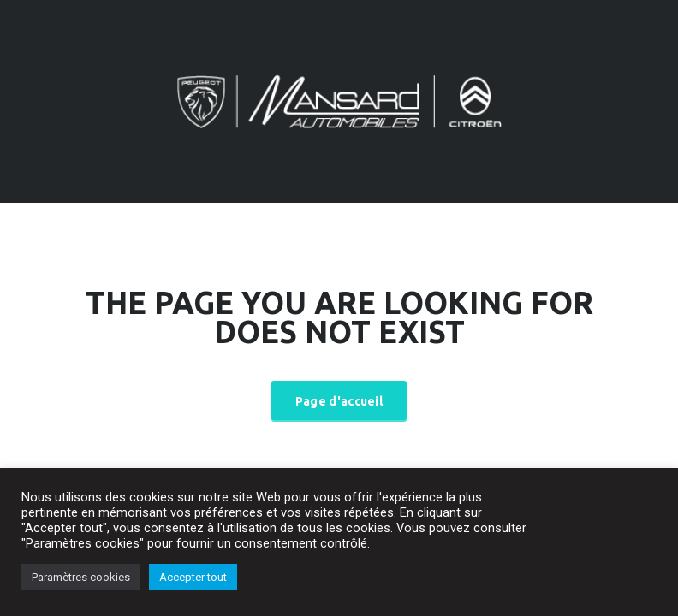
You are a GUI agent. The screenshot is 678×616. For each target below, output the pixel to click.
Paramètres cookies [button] (81, 577)
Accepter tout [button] (193, 577)
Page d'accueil (339, 401)
